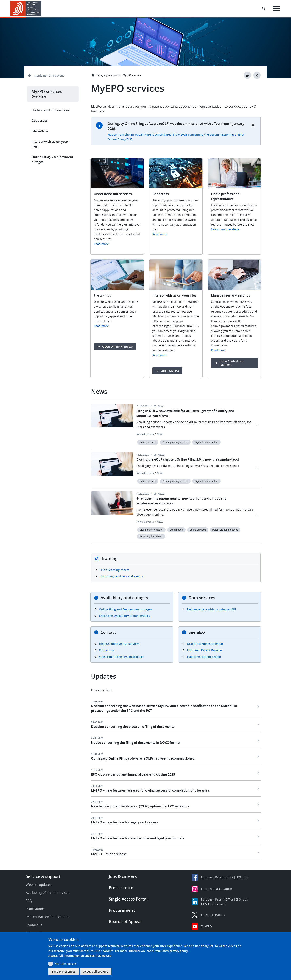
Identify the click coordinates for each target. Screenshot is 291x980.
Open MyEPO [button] (170, 371)
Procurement (122, 910)
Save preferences (64, 971)
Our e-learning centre (114, 570)
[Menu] (276, 9)
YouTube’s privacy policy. (172, 951)
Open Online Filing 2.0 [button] (117, 347)
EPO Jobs (242, 877)
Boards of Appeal (125, 922)
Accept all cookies (96, 971)
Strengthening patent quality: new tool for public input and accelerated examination (181, 501)
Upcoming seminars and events (121, 576)
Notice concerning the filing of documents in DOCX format (136, 743)
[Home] (26, 9)
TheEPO (206, 926)
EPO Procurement (213, 904)
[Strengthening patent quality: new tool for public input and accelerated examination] (257, 515)
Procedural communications (48, 917)
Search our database (225, 229)
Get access (40, 121)
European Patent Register (205, 650)
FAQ (29, 901)
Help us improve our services (119, 644)
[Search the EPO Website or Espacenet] (264, 9)
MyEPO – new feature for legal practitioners (124, 822)
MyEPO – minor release (109, 854)
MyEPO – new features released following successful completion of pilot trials (150, 790)
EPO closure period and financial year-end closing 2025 (133, 774)
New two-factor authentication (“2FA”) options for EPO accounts (140, 806)
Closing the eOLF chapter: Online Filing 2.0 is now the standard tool (188, 459)
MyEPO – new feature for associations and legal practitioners (138, 838)
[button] (42, 9)
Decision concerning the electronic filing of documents (133, 727)
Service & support (43, 876)
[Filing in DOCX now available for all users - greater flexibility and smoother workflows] (257, 425)
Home (93, 75)
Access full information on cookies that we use (80, 956)
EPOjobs (219, 915)
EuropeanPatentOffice (216, 889)
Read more (101, 244)
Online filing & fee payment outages (52, 159)
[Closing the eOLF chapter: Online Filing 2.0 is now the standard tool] (257, 468)
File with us (40, 131)
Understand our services (50, 110)
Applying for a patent (49, 76)
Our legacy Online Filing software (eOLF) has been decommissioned (143, 758)
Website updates (39, 885)
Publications (35, 909)
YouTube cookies (65, 964)
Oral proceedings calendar (205, 644)
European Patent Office (217, 877)
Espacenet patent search (204, 657)
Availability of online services (48, 893)
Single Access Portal (128, 899)
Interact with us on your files (50, 144)
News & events (145, 434)
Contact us (106, 650)
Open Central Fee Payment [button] (231, 363)
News (160, 434)
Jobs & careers (123, 876)
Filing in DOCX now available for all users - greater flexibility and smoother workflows (185, 413)
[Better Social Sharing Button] (257, 75)
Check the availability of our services (124, 616)
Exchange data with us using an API (211, 609)
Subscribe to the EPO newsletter (121, 657)
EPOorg (206, 915)
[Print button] (247, 75)
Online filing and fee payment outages (125, 609)
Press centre (121, 888)
